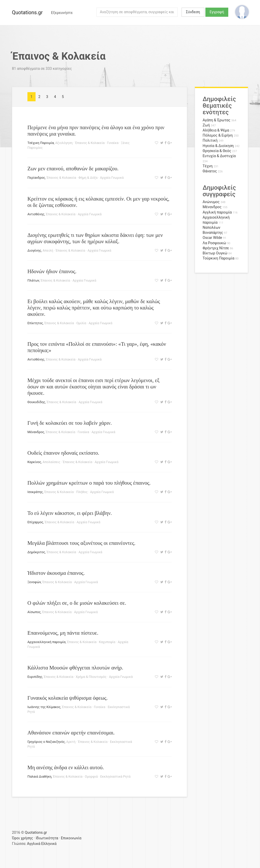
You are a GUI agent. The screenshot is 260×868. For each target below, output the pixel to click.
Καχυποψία (107, 642)
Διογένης (34, 250)
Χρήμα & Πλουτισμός (91, 677)
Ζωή (206, 125)
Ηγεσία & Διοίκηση (218, 146)
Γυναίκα (113, 143)
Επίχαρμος (35, 522)
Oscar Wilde (212, 238)
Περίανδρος (36, 178)
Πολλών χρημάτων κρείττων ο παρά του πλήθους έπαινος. (89, 483)
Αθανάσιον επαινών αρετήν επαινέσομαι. (71, 733)
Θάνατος (210, 171)
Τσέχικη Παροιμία (41, 143)
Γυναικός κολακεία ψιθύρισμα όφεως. (68, 698)
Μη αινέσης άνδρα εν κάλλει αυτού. (66, 767)
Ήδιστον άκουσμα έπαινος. (56, 573)
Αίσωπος (34, 612)
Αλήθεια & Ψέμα (216, 130)
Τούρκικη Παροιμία (218, 258)
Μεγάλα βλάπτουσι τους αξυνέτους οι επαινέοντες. (82, 543)
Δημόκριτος (36, 552)
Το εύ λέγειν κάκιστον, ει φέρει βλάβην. (70, 513)
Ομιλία (81, 323)
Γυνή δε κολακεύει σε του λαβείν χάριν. (70, 423)
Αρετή (71, 742)
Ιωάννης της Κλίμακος (44, 707)
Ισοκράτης (35, 492)
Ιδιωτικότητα (47, 838)
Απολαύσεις (52, 462)
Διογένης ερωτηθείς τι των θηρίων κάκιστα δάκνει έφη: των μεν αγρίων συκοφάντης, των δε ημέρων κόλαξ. (95, 238)
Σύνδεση (193, 12)
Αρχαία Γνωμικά (112, 178)
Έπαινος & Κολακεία (90, 143)
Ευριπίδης (35, 677)
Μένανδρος (36, 432)
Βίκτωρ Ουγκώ (215, 253)
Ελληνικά (49, 844)
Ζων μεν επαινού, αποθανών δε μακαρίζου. (73, 168)
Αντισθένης (36, 214)
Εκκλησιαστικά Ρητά (115, 776)
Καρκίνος (34, 462)
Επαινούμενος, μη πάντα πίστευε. (63, 633)
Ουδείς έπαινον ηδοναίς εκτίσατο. (63, 453)
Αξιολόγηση (64, 143)
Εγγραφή (217, 12)
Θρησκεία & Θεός (217, 151)
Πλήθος (82, 492)
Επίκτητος (35, 323)
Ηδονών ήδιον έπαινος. (52, 271)
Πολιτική (210, 141)
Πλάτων (33, 280)
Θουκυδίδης (36, 402)
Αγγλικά (34, 844)
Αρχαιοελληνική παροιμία (46, 642)
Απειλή (48, 250)
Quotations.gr (27, 12)
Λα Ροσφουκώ (214, 243)
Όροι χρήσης (22, 838)
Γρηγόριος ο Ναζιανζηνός (46, 742)
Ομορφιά (91, 776)
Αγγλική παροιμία (217, 212)
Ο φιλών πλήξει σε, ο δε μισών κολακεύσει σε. (77, 603)
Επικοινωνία (71, 838)
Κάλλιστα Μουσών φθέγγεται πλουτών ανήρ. (75, 668)
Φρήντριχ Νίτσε (216, 248)
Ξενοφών (34, 582)
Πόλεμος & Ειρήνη (218, 135)
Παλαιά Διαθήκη (39, 776)
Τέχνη (208, 166)
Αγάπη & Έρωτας (216, 120)
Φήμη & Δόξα (88, 178)
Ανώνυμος (211, 202)
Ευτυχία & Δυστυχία (219, 156)
